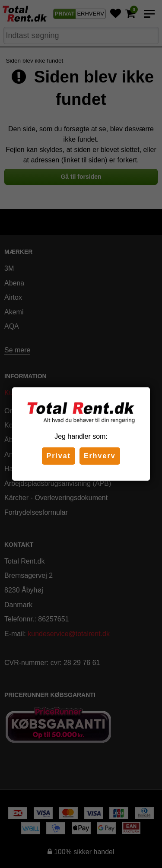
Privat (58, 456)
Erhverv (100, 456)
